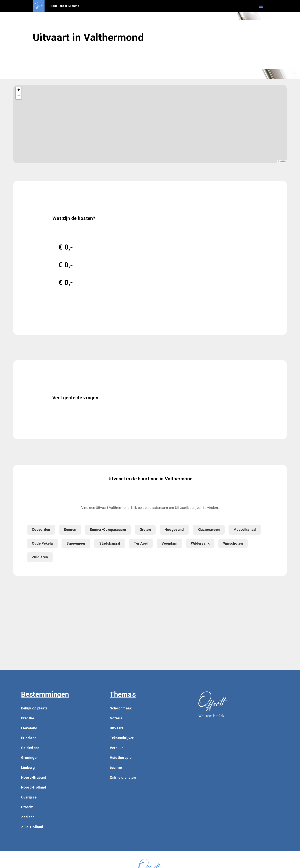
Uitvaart (117, 728)
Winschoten (233, 543)
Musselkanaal (245, 529)
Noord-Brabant (34, 777)
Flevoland (29, 728)
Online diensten (123, 777)
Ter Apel (141, 543)
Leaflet (282, 161)
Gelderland (30, 748)
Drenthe (28, 718)
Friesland (29, 738)
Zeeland (28, 817)
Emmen (70, 529)
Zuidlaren (40, 557)
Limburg (28, 768)
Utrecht (27, 807)
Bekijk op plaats (34, 708)
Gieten (145, 529)
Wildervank (200, 543)
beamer (116, 768)
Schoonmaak (121, 708)
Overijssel (29, 797)
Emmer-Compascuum (108, 529)
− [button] (19, 96)
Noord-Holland (34, 787)
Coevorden (41, 529)
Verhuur (116, 748)
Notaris (116, 718)
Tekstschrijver (122, 738)
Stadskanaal (110, 543)
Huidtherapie (121, 758)
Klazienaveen (209, 529)
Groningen (30, 758)
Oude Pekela (42, 543)
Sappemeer (76, 543)
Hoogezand (174, 529)
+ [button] (19, 90)
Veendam (169, 543)
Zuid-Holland (32, 827)
